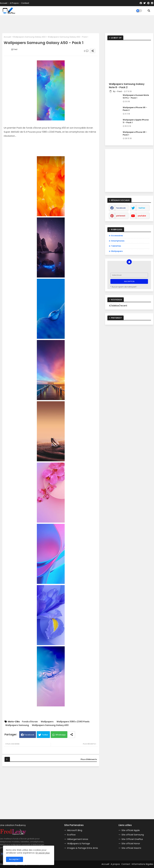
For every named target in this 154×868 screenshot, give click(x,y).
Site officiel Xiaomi (131, 848)
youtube (142, 216)
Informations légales (142, 864)
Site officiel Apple (131, 830)
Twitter (45, 735)
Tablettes (116, 246)
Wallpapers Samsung (17, 725)
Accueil (4, 3)
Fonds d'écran (30, 722)
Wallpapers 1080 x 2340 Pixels (73, 722)
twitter (142, 208)
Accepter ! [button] (15, 859)
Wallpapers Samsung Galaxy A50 (29, 37)
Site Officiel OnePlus (132, 839)
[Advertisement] (77, 24)
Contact (25, 3)
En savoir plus (43, 853)
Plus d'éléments (89, 759)
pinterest (121, 216)
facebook (121, 208)
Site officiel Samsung (133, 835)
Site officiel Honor (131, 844)
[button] (149, 11)
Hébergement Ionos (78, 839)
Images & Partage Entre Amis (83, 848)
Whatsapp (61, 735)
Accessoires (117, 236)
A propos (14, 3)
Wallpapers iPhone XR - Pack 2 (135, 109)
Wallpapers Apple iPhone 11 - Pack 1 (136, 121)
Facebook (29, 735)
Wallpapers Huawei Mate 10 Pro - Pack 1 (136, 97)
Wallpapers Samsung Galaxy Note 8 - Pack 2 (127, 86)
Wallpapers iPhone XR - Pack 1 (135, 134)
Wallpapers (47, 722)
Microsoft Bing (75, 830)
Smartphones (118, 241)
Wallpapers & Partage (79, 844)
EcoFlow (71, 835)
